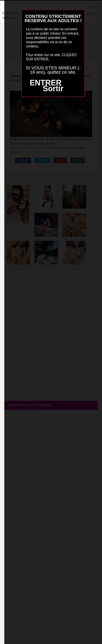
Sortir (53, 89)
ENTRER (46, 83)
